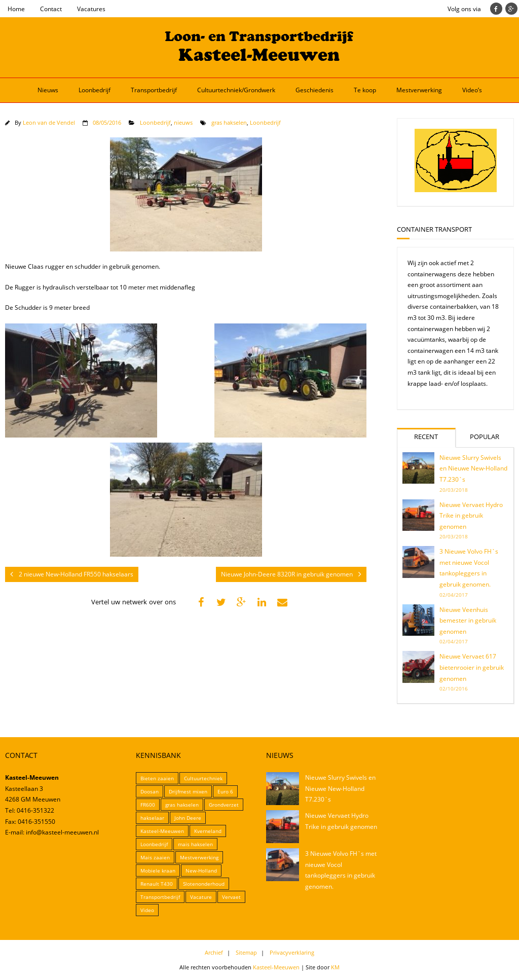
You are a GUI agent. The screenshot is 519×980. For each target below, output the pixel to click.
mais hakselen (195, 844)
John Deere (188, 818)
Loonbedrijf (95, 90)
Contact (51, 9)
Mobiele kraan (158, 870)
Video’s (472, 90)
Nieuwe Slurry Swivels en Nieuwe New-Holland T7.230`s (473, 468)
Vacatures (91, 9)
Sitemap (246, 952)
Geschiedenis (314, 90)
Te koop (365, 90)
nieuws (183, 122)
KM (335, 967)
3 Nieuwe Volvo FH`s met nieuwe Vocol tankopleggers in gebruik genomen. (469, 568)
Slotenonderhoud (204, 884)
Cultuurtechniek (203, 778)
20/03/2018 (454, 490)
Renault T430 (157, 884)
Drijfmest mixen (188, 791)
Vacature (201, 897)
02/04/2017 (454, 595)
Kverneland (208, 831)
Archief (214, 952)
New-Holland (201, 870)
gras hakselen (229, 122)
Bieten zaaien (157, 778)
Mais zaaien (155, 857)
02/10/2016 (454, 688)
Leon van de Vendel (49, 122)
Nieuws (48, 90)
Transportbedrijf (154, 90)
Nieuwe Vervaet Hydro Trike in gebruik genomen (471, 516)
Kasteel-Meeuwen (162, 831)
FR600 (148, 805)
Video (147, 910)
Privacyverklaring (292, 952)
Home (16, 9)
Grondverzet (224, 805)
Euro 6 (225, 791)
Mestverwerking (419, 90)
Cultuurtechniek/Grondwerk (236, 90)
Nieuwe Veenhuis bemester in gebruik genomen (468, 621)
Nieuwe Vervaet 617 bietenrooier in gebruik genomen (472, 667)
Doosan (150, 791)
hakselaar (152, 818)
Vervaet (231, 897)
